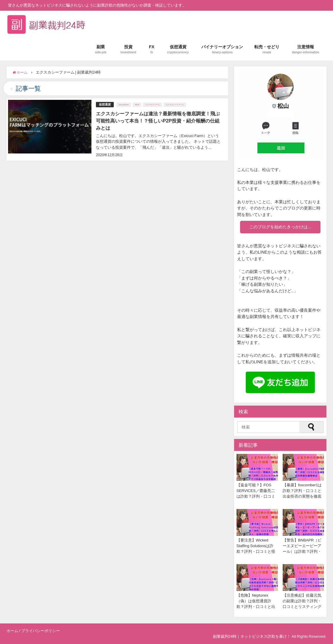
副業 (101, 49)
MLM (137, 105)
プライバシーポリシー (41, 631)
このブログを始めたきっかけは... (280, 227)
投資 (129, 49)
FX (152, 49)
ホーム (12, 631)
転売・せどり (267, 49)
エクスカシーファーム (175, 105)
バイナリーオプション (222, 49)
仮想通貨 (178, 49)
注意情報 (306, 49)
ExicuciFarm (124, 105)
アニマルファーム (153, 105)
